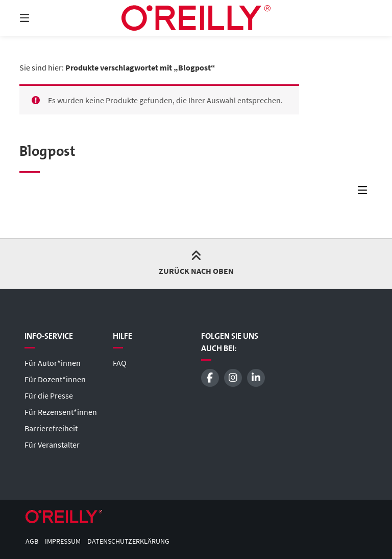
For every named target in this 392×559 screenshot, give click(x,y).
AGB (32, 541)
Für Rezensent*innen (61, 412)
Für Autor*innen (53, 363)
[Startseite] (196, 18)
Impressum (63, 541)
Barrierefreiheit (51, 428)
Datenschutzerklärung (128, 541)
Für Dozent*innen (55, 379)
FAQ (120, 363)
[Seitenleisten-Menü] (365, 193)
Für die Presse (49, 395)
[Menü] (42, 18)
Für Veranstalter (52, 445)
